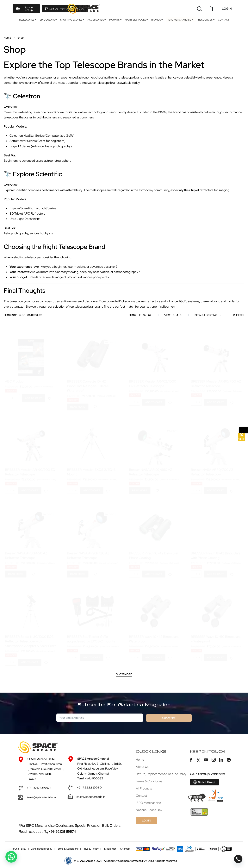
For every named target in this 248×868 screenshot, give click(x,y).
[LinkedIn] (221, 760)
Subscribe (169, 718)
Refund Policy (19, 849)
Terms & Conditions (67, 849)
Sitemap (125, 849)
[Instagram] (214, 760)
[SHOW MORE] (124, 675)
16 (140, 315)
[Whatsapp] (229, 760)
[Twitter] (199, 760)
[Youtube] (206, 760)
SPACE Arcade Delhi (41, 759)
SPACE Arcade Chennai (93, 759)
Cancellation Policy (41, 849)
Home (7, 38)
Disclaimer (110, 849)
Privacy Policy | (92, 849)
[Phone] (238, 859)
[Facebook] (191, 760)
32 (145, 315)
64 (150, 315)
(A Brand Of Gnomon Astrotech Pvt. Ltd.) (115, 861)
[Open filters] (239, 316)
